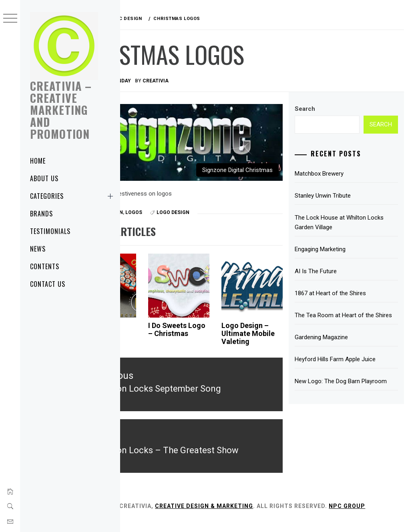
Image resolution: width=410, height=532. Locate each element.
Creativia (207, 81)
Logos (185, 200)
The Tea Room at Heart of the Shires (352, 320)
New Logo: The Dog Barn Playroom (345, 396)
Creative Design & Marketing (255, 506)
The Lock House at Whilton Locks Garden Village (348, 222)
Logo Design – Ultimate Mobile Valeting (274, 325)
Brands (41, 214)
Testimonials (50, 231)
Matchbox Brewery (337, 174)
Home (38, 161)
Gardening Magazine (339, 347)
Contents (45, 266)
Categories (73, 196)
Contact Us (48, 284)
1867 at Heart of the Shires (348, 293)
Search (323, 109)
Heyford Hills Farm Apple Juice (353, 369)
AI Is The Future (334, 271)
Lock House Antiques (146, 317)
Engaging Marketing (338, 249)
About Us (44, 178)
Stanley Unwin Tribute (341, 196)
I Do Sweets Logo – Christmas (207, 321)
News (38, 249)
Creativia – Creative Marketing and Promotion (61, 110)
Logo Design (224, 200)
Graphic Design (153, 200)
